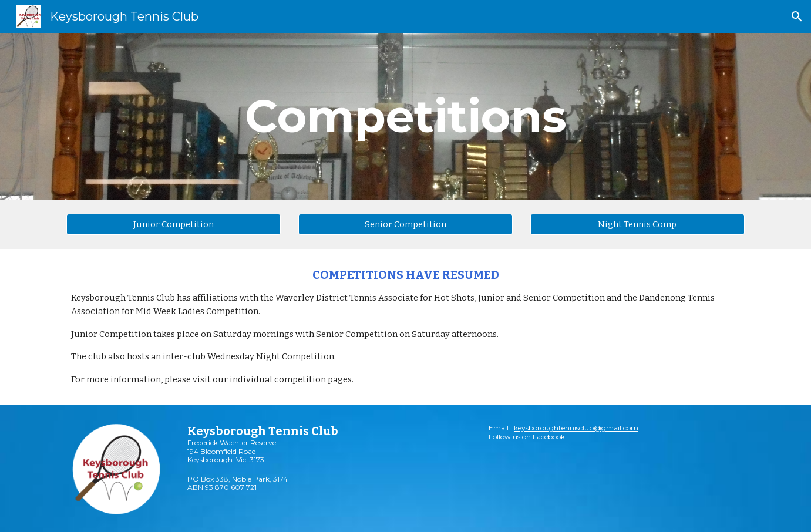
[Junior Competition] (174, 224)
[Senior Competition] (405, 224)
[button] (797, 16)
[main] (405, 116)
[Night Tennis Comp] (637, 224)
